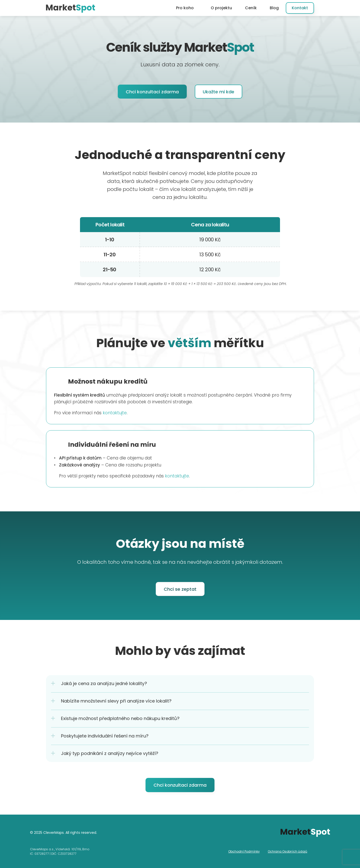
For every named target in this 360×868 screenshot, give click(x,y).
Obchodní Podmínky (244, 851)
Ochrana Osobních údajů (287, 851)
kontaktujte (115, 413)
